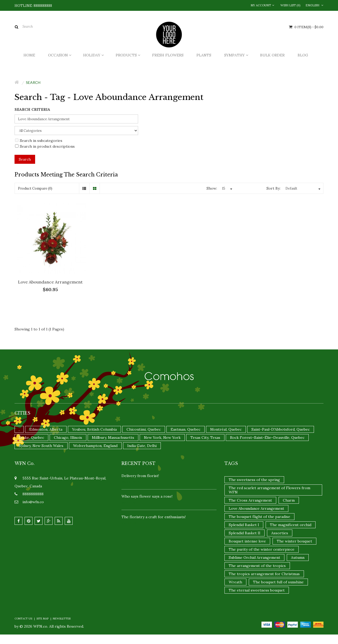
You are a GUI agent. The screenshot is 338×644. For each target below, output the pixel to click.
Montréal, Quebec (226, 429)
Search (33, 82)
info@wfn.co (33, 502)
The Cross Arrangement (250, 500)
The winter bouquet (294, 541)
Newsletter (62, 619)
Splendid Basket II (245, 533)
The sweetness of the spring (254, 480)
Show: (212, 188)
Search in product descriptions (45, 146)
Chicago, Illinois (68, 438)
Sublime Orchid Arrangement (254, 558)
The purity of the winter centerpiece (262, 549)
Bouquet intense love (247, 541)
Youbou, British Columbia (94, 429)
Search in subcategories (39, 141)
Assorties (280, 533)
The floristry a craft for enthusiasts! (154, 517)
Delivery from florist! (140, 476)
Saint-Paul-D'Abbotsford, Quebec (281, 429)
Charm (289, 500)
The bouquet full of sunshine (278, 582)
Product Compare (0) (35, 188)
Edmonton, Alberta (46, 429)
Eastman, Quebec (186, 429)
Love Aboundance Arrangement (50, 282)
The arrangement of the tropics (257, 566)
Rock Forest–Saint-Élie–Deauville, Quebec (267, 438)
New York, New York (162, 438)
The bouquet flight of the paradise (259, 517)
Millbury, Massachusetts (113, 438)
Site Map (43, 619)
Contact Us (23, 619)
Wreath (235, 582)
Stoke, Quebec (31, 438)
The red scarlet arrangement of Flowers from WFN (269, 490)
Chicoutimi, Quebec (144, 429)
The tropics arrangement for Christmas (264, 574)
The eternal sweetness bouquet (257, 590)
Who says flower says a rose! (147, 496)
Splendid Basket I (244, 525)
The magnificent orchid (291, 525)
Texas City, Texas (205, 438)
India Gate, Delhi (142, 446)
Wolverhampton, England (95, 446)
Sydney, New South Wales (41, 446)
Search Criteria (32, 109)
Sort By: (273, 188)
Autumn (298, 558)
